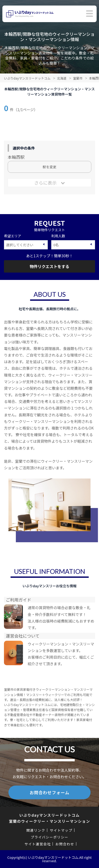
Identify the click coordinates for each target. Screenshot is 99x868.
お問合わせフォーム (49, 792)
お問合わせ (65, 844)
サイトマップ (61, 830)
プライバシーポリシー (49, 837)
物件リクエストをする (49, 266)
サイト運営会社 (38, 844)
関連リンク (36, 830)
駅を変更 (49, 167)
